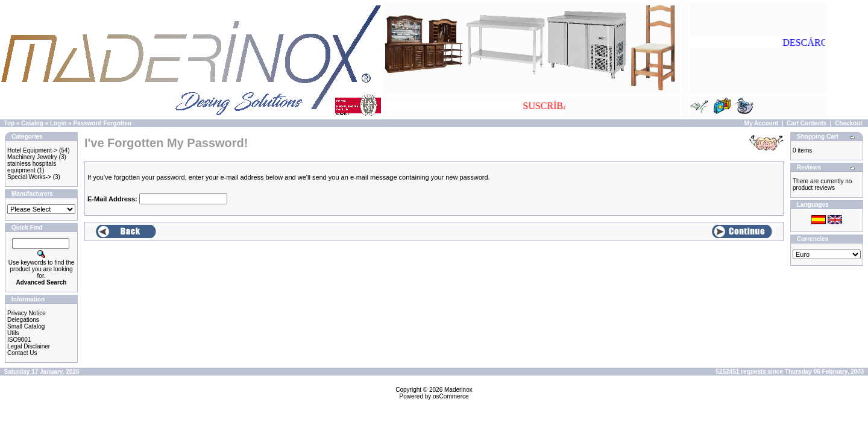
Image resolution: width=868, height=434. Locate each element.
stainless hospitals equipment (32, 167)
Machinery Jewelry (32, 157)
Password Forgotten (102, 123)
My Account (761, 123)
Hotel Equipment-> (32, 150)
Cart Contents (807, 123)
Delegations (23, 320)
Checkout (849, 123)
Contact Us (22, 353)
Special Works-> (29, 177)
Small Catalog (26, 326)
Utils (13, 333)
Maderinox (458, 390)
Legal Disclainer (29, 346)
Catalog (32, 123)
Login (58, 123)
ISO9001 (19, 340)
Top (10, 123)
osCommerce (451, 396)
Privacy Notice (27, 313)
